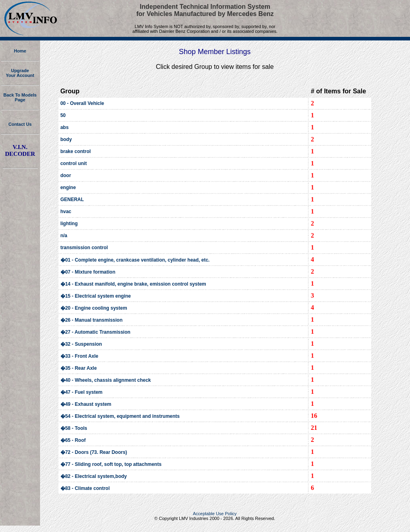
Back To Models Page (20, 97)
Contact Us (20, 124)
